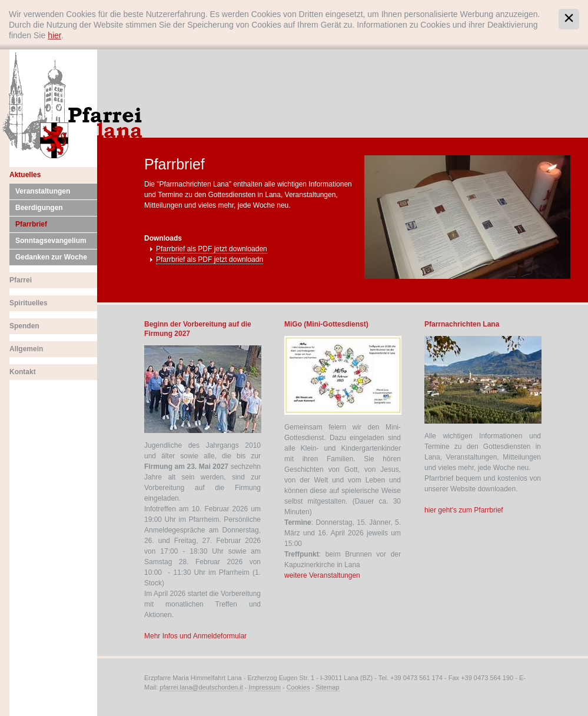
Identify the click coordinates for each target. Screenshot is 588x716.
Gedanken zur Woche (51, 257)
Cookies (298, 687)
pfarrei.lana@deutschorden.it (201, 687)
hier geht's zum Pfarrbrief (464, 510)
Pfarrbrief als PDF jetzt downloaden (212, 249)
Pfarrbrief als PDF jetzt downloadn (210, 259)
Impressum (264, 687)
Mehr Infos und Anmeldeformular (195, 636)
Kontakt (23, 372)
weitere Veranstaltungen (322, 575)
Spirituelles (29, 303)
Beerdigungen (39, 208)
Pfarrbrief (31, 224)
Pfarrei (21, 280)
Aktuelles (25, 175)
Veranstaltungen (43, 191)
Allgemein (26, 349)
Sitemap (327, 687)
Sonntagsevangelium (51, 241)
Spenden (24, 326)
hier (54, 35)
